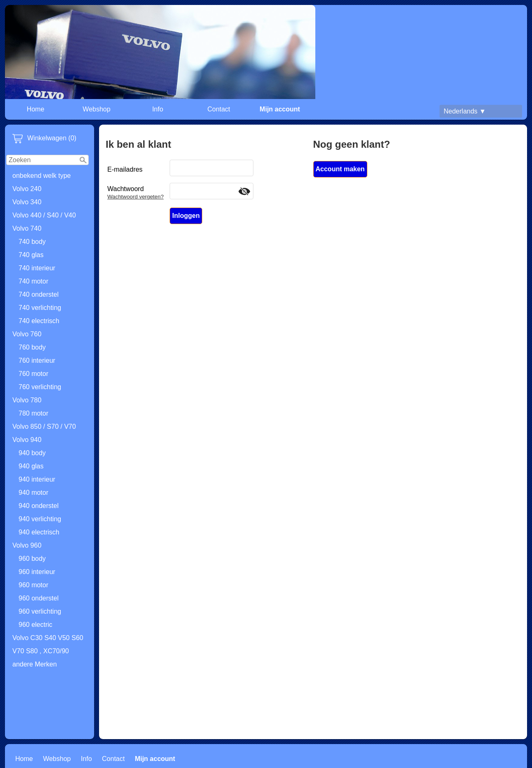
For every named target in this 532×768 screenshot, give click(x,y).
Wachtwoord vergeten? (136, 197)
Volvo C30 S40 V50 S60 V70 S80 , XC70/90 (48, 644)
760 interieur (37, 360)
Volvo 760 (27, 334)
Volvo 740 (27, 228)
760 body (32, 347)
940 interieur (37, 479)
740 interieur (37, 268)
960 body (32, 559)
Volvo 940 (27, 440)
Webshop (96, 109)
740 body (32, 242)
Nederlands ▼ (465, 111)
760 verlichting (40, 387)
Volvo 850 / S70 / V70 (44, 427)
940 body (32, 453)
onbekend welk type (41, 176)
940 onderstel (39, 506)
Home (36, 109)
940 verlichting (40, 519)
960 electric (35, 625)
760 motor (33, 374)
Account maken (340, 169)
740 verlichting (40, 308)
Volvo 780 (27, 400)
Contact (219, 109)
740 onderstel (39, 294)
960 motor (33, 585)
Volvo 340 (27, 202)
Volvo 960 (27, 545)
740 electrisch (39, 321)
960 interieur (37, 572)
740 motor (33, 281)
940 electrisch (39, 532)
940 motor (33, 493)
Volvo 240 (27, 189)
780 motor (33, 413)
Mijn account (280, 109)
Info (158, 109)
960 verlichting (40, 611)
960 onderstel (39, 598)
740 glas (31, 255)
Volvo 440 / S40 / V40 (44, 215)
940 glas (31, 466)
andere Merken (35, 664)
